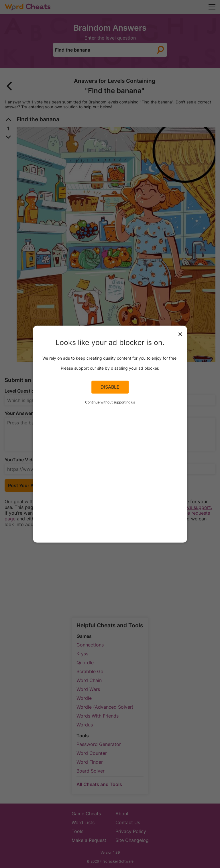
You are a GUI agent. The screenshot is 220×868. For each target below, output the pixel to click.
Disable (110, 387)
